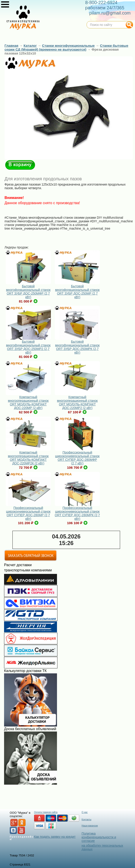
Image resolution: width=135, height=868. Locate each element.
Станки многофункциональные (68, 46)
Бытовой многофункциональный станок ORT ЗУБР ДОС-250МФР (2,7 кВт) (28, 292)
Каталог (30, 46)
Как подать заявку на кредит (55, 837)
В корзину (20, 165)
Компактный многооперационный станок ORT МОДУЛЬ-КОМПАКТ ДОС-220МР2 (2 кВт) (77, 402)
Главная (11, 46)
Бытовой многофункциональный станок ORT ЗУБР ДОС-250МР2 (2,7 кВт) (28, 347)
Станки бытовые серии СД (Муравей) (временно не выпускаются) (66, 47)
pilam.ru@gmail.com (110, 13)
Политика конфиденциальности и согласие (99, 837)
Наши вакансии (90, 826)
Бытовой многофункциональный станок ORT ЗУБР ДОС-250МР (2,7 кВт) (77, 292)
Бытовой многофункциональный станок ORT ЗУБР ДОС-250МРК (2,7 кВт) (77, 347)
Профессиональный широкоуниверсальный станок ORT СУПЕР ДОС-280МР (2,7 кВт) (28, 513)
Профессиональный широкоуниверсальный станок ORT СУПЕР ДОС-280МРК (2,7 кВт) (77, 513)
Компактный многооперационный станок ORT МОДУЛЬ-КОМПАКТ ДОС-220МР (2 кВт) (28, 402)
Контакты (86, 820)
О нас (85, 812)
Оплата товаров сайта (46, 812)
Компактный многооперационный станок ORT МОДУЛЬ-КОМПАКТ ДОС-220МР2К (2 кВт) (28, 458)
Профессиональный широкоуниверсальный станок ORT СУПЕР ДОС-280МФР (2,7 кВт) (77, 458)
